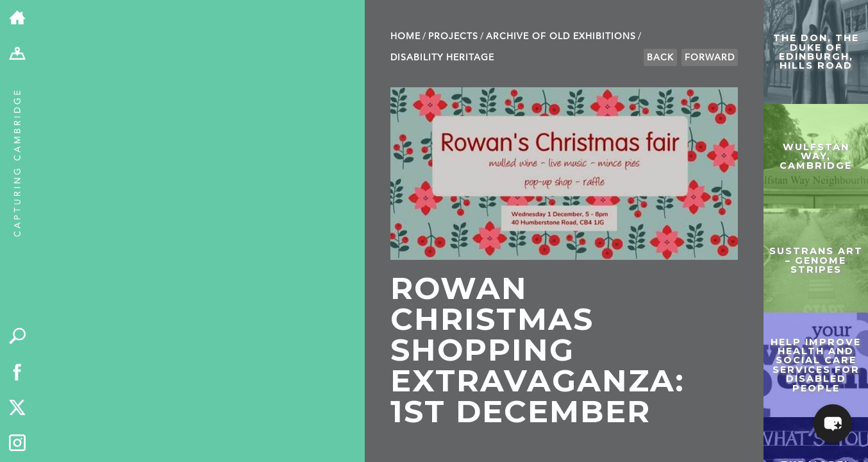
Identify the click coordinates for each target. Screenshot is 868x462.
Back (660, 57)
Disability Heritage (442, 57)
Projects (453, 36)
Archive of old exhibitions (561, 36)
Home (405, 36)
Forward (710, 57)
